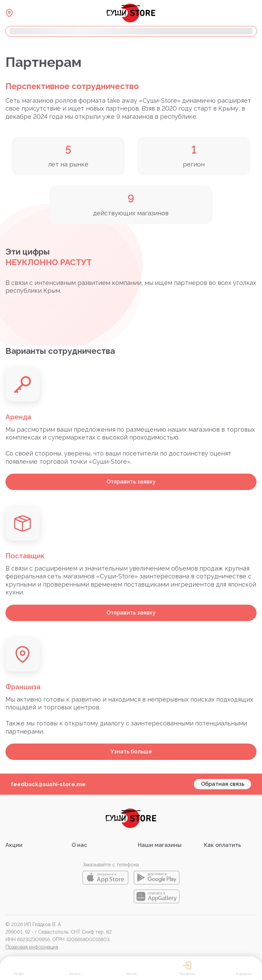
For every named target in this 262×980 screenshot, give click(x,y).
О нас (79, 845)
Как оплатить (222, 845)
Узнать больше (131, 752)
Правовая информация (32, 947)
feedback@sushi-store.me (48, 784)
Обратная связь (223, 784)
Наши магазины (160, 845)
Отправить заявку (131, 482)
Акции (14, 845)
